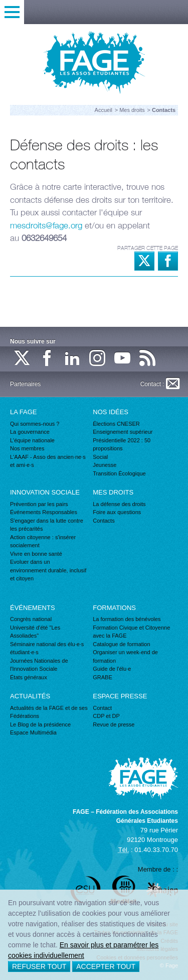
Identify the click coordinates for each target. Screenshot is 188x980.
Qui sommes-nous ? (35, 424)
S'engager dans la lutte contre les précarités (47, 525)
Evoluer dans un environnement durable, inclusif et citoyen (48, 570)
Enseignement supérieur (123, 432)
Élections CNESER (116, 424)
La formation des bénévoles (127, 619)
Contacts (104, 521)
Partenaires (25, 384)
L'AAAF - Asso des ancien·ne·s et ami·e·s (48, 461)
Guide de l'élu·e (112, 669)
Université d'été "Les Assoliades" (35, 632)
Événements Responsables (44, 512)
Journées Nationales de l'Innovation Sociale (39, 665)
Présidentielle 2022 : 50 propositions (122, 445)
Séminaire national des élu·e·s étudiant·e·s (47, 648)
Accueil (104, 110)
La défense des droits (119, 504)
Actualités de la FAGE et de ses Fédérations (49, 712)
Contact (102, 708)
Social (100, 457)
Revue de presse (114, 724)
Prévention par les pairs (39, 504)
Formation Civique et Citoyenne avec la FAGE (131, 632)
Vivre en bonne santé (36, 554)
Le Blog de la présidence (40, 724)
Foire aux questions (117, 512)
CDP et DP (106, 716)
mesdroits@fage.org (46, 225)
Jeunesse (105, 465)
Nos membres (27, 448)
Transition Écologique (119, 473)
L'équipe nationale (32, 440)
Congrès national (31, 619)
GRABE (103, 677)
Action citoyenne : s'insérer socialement (43, 541)
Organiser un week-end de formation (125, 656)
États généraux (29, 677)
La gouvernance (30, 432)
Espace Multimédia (33, 732)
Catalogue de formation (121, 644)
